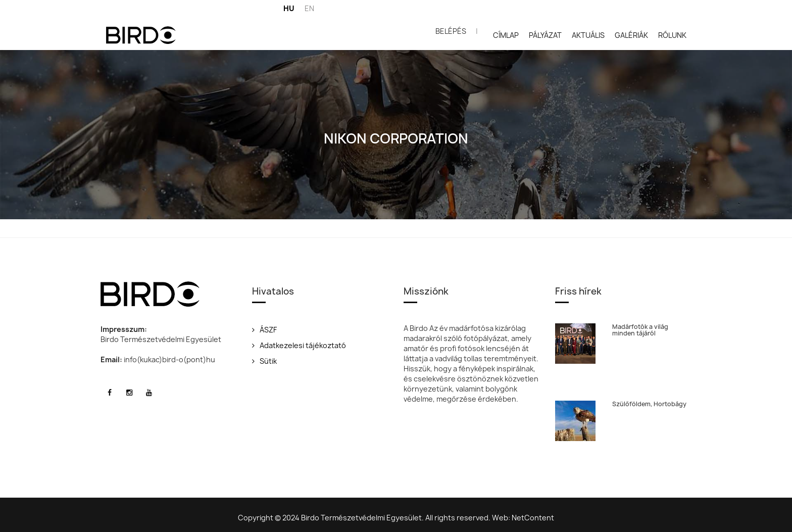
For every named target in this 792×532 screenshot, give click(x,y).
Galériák (631, 35)
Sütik (264, 361)
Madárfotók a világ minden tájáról (644, 330)
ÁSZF (264, 330)
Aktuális (588, 35)
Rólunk (672, 35)
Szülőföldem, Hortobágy (653, 400)
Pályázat (545, 35)
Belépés (451, 31)
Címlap (506, 35)
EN (309, 8)
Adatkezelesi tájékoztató (299, 345)
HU (289, 8)
